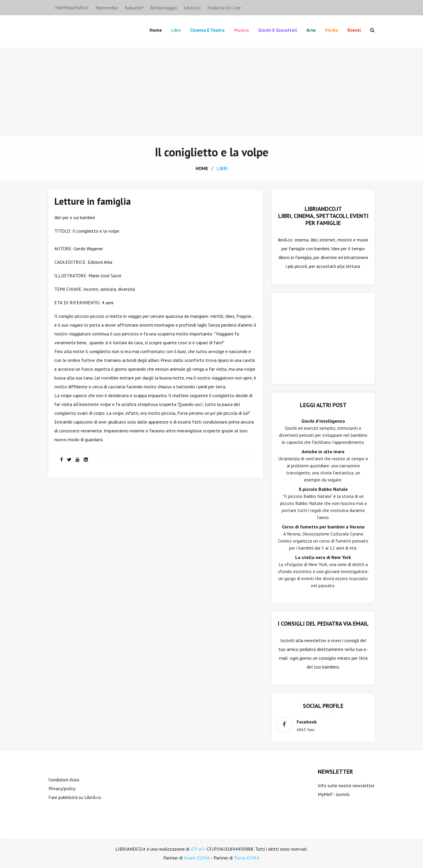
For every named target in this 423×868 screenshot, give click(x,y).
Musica (241, 30)
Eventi (354, 30)
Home (156, 30)
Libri (176, 30)
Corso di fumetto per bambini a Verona (323, 527)
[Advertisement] (211, 92)
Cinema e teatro (207, 30)
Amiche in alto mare (323, 451)
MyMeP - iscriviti (334, 794)
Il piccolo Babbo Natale (323, 489)
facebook (307, 722)
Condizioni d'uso (64, 780)
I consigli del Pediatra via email (323, 624)
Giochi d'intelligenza (323, 421)
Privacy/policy (62, 788)
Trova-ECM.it (247, 858)
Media (332, 30)
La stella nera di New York (323, 557)
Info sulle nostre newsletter (346, 785)
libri (222, 168)
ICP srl (197, 849)
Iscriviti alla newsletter (303, 640)
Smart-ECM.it (197, 858)
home (202, 168)
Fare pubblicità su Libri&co (75, 797)
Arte (311, 30)
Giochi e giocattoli (278, 30)
